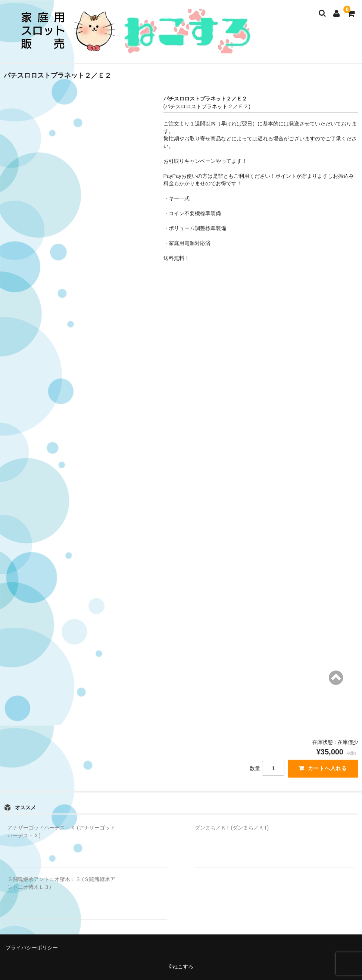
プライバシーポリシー (32, 948)
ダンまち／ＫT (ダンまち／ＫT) (232, 828)
